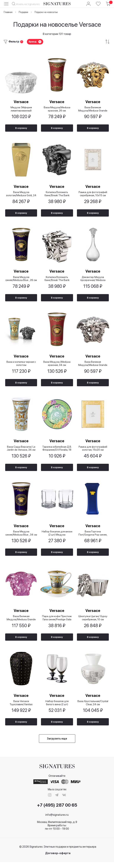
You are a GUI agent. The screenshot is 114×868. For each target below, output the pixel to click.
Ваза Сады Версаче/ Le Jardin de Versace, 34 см (21, 452)
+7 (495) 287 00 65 (57, 811)
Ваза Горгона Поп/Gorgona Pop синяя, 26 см (93, 537)
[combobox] (26, 4)
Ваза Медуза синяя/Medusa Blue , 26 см (21, 280)
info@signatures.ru (57, 821)
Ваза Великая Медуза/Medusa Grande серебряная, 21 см (93, 366)
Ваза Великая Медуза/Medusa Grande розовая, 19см (21, 623)
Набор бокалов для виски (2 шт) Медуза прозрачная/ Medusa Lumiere (57, 537)
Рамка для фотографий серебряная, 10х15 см (93, 195)
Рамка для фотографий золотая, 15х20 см (93, 452)
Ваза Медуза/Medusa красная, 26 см (57, 109)
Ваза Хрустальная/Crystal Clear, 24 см (93, 708)
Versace (21, 102)
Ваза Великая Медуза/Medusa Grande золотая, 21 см (93, 109)
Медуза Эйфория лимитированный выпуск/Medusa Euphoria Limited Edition (21, 109)
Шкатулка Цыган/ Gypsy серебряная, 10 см (93, 623)
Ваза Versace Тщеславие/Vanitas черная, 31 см (21, 708)
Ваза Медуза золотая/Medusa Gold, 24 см (21, 195)
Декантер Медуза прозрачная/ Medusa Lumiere (93, 280)
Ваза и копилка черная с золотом (21, 366)
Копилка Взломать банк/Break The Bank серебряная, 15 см (57, 280)
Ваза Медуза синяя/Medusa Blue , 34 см (21, 537)
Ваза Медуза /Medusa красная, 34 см (57, 366)
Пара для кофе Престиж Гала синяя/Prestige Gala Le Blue (57, 623)
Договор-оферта (58, 859)
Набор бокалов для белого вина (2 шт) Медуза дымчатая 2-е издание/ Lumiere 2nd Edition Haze (57, 708)
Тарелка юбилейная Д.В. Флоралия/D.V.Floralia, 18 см (57, 452)
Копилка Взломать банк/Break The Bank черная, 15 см (57, 195)
